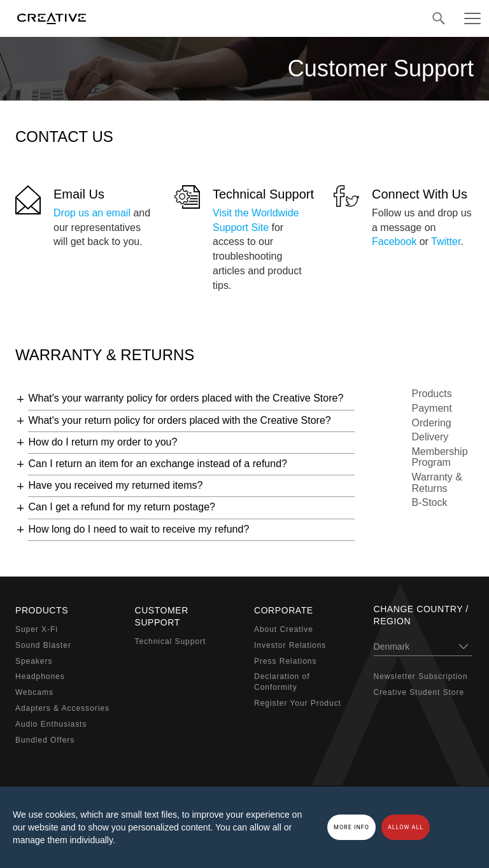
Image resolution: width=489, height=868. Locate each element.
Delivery (430, 437)
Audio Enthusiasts (51, 724)
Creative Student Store (419, 692)
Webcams (34, 692)
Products (432, 394)
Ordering (432, 423)
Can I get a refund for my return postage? (122, 507)
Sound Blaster (43, 645)
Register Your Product (298, 703)
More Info (351, 827)
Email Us (79, 194)
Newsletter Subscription (421, 676)
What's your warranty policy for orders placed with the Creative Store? (186, 398)
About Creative (284, 629)
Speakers (34, 661)
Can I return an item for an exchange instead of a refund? (157, 464)
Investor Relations (290, 645)
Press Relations (285, 661)
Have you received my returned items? (115, 485)
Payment (432, 408)
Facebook (394, 241)
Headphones (40, 676)
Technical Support (263, 194)
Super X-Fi (37, 629)
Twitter (446, 241)
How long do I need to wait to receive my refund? (138, 529)
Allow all (406, 827)
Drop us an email (92, 213)
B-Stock (430, 502)
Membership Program (440, 457)
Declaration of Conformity (282, 682)
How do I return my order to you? (103, 442)
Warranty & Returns (437, 483)
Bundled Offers (45, 740)
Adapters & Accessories (62, 708)
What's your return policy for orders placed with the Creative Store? (179, 420)
